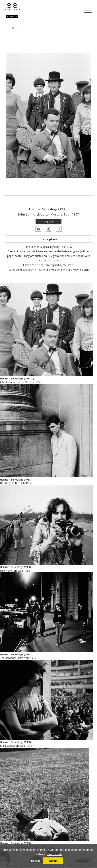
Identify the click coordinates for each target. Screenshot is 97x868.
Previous (6, 28)
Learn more (54, 854)
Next (19, 28)
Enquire (49, 222)
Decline (36, 861)
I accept (53, 861)
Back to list (13, 28)
